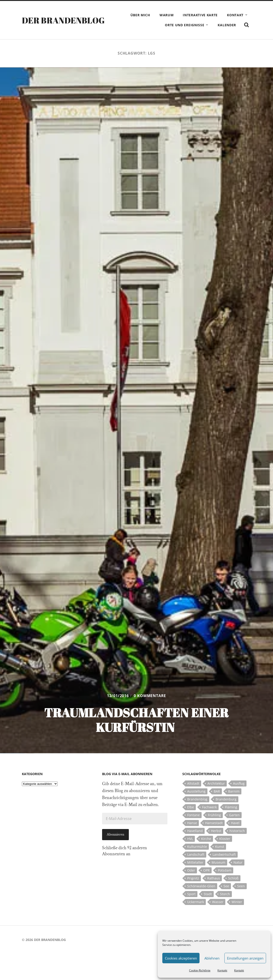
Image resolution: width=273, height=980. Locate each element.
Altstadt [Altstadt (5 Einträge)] (193, 783)
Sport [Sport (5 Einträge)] (191, 894)
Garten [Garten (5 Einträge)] (234, 815)
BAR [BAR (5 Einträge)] (217, 791)
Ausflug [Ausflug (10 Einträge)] (239, 783)
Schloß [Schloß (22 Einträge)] (233, 878)
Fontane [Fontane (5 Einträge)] (193, 815)
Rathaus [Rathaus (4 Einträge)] (214, 878)
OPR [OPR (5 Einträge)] (206, 870)
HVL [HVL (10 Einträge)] (190, 839)
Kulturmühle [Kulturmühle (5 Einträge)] (197, 847)
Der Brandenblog (63, 20)
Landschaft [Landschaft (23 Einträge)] (196, 854)
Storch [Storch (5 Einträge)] (225, 894)
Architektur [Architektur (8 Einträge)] (216, 783)
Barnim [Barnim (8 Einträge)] (234, 791)
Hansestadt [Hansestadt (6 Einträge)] (214, 823)
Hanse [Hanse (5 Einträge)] (192, 823)
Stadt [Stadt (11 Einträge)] (208, 894)
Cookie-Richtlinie (200, 970)
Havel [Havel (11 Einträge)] (235, 823)
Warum (167, 15)
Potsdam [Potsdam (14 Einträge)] (225, 870)
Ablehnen (212, 958)
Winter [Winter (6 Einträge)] (237, 902)
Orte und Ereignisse (185, 25)
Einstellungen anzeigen (245, 958)
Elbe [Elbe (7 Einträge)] (191, 807)
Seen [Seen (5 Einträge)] (241, 886)
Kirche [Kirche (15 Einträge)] (206, 839)
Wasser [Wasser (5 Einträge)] (218, 902)
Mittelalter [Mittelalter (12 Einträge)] (195, 862)
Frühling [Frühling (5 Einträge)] (214, 815)
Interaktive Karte (200, 15)
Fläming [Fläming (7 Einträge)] (231, 807)
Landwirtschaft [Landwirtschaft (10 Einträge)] (224, 854)
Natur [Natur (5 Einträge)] (238, 862)
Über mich (140, 15)
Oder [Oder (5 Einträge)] (191, 870)
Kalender (227, 25)
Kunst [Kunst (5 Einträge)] (220, 847)
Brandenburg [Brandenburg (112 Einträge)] (226, 799)
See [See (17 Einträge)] (226, 886)
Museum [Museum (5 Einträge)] (218, 862)
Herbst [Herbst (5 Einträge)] (216, 831)
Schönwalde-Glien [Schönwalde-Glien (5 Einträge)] (201, 886)
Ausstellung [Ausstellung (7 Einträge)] (196, 791)
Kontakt (222, 970)
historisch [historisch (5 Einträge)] (237, 831)
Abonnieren (115, 834)
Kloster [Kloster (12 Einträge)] (225, 839)
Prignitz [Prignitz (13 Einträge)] (193, 878)
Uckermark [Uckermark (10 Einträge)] (196, 902)
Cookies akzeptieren (181, 958)
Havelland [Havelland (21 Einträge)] (195, 831)
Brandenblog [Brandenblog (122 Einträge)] (197, 799)
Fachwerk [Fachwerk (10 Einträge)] (209, 807)
